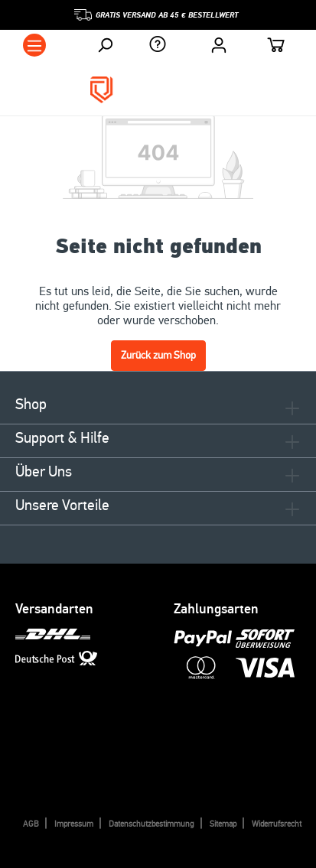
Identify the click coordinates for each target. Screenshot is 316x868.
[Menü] (34, 45)
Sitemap (223, 824)
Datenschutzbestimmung (151, 824)
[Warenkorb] (276, 47)
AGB (31, 824)
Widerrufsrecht (277, 824)
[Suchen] (105, 45)
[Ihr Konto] (219, 45)
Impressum (74, 824)
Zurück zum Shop (158, 355)
